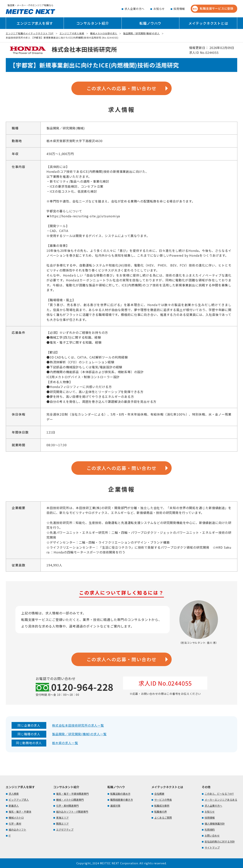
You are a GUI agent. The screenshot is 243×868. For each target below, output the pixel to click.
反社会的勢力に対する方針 (220, 841)
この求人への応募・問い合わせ (122, 88)
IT (10, 836)
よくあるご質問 (163, 818)
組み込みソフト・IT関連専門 (72, 812)
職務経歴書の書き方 (122, 800)
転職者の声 (161, 812)
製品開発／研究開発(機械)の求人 (141, 33)
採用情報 (179, 9)
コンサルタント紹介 (93, 23)
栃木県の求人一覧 (65, 743)
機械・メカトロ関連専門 (70, 800)
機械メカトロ (16, 818)
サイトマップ (212, 847)
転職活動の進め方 (120, 794)
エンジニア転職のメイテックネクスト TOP (30, 33)
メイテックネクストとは (208, 23)
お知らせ (159, 9)
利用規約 (210, 830)
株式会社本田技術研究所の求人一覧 (78, 725)
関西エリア (62, 824)
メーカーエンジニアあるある (221, 800)
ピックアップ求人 (19, 800)
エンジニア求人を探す (35, 23)
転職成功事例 (162, 806)
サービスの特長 (163, 800)
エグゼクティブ (65, 830)
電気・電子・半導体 (20, 812)
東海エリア (62, 818)
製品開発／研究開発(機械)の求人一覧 (79, 734)
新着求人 (14, 806)
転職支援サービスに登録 (213, 9)
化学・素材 (15, 824)
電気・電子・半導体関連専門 (72, 794)
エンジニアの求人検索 (72, 33)
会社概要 (159, 794)
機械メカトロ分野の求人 (104, 33)
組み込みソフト (17, 830)
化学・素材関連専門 (67, 806)
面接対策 (115, 806)
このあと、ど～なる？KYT (219, 794)
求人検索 (14, 794)
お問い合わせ (212, 836)
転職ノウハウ (150, 23)
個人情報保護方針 (215, 824)
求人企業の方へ (135, 9)
